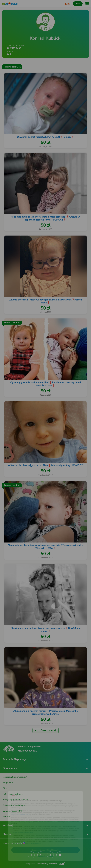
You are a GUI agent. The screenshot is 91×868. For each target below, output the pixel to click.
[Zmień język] (8, 789)
